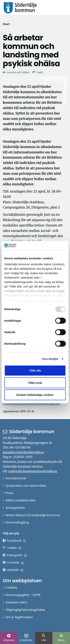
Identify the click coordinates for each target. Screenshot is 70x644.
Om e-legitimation (19, 617)
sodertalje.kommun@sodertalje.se (33, 471)
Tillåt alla (35, 371)
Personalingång (17, 522)
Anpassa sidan (17, 602)
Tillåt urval (35, 383)
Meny (61, 638)
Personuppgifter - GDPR (23, 595)
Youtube (13, 562)
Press (9, 493)
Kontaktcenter (16, 478)
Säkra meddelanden (21, 500)
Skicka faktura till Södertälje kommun (33, 515)
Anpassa (9, 638)
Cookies (11, 588)
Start (6, 24)
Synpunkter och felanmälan (26, 486)
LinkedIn (13, 570)
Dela (38, 72)
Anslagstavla (15, 508)
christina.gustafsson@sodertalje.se (31, 404)
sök (44, 638)
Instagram (15, 555)
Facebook (14, 541)
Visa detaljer (50, 359)
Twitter (12, 548)
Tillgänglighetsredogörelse (25, 610)
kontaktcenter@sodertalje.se (23, 452)
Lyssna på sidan (16, 72)
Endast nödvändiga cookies (35, 395)
